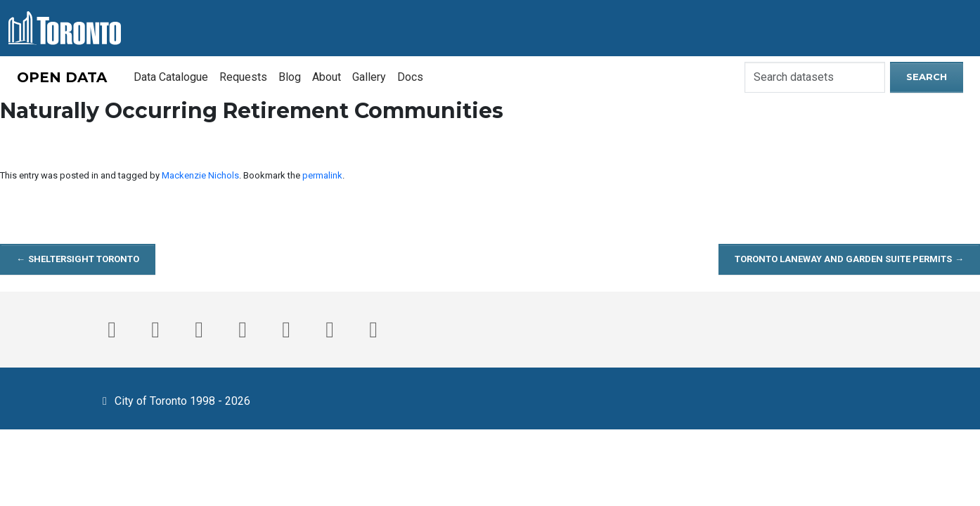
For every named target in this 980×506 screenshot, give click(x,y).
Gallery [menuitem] (369, 77)
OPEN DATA (62, 77)
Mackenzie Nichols (200, 175)
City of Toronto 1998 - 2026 (174, 400)
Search (927, 77)
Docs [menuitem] (410, 77)
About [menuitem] (327, 77)
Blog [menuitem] (290, 77)
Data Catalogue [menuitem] (171, 77)
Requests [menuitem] (243, 77)
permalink (322, 175)
